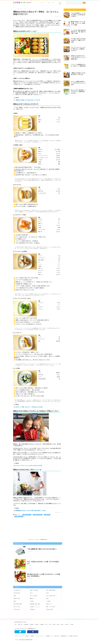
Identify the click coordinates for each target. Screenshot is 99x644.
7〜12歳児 (48, 601)
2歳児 (15, 601)
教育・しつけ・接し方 (51, 607)
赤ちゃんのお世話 (33, 596)
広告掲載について (49, 636)
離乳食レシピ (33, 598)
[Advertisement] (24, 528)
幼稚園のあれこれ (19, 516)
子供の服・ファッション (35, 607)
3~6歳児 (67, 624)
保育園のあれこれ (27, 515)
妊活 (42, 3)
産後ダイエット (49, 604)
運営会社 (27, 636)
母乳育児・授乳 (17, 598)
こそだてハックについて (19, 636)
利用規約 (32, 636)
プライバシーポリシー (40, 636)
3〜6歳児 (32, 601)
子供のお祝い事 (17, 593)
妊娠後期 (42, 624)
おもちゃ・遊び (17, 607)
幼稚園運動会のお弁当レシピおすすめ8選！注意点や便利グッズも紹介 (30, 511)
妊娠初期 (32, 624)
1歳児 (47, 598)
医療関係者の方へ (64, 636)
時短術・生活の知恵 (34, 590)
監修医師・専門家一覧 (73, 636)
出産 (46, 624)
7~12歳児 (72, 624)
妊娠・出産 (51, 3)
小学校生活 (47, 515)
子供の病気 (32, 609)
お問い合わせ (57, 636)
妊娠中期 (37, 624)
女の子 (31, 593)
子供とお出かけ (17, 609)
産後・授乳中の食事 (18, 604)
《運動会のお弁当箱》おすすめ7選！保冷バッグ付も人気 (27, 100)
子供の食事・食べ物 (38, 515)
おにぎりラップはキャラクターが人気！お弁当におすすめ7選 (28, 466)
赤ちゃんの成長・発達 (51, 596)
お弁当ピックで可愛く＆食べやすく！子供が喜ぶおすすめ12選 (29, 407)
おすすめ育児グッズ (18, 590)
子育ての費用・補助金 (51, 590)
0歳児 (15, 596)
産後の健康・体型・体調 (35, 604)
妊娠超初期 (26, 624)
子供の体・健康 (49, 609)
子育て (60, 3)
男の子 (48, 593)
